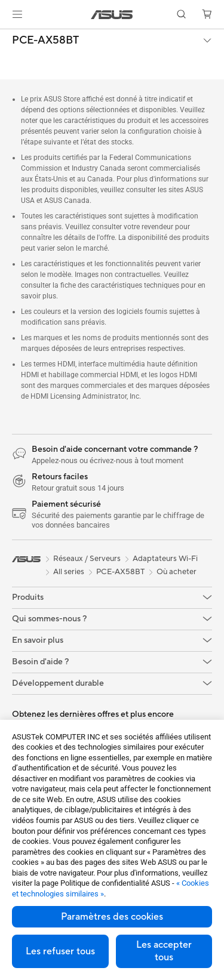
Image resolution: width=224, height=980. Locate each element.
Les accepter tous (164, 951)
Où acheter (177, 572)
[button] (17, 14)
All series (69, 572)
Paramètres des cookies (112, 917)
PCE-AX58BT (45, 41)
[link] (112, 15)
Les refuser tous (60, 951)
